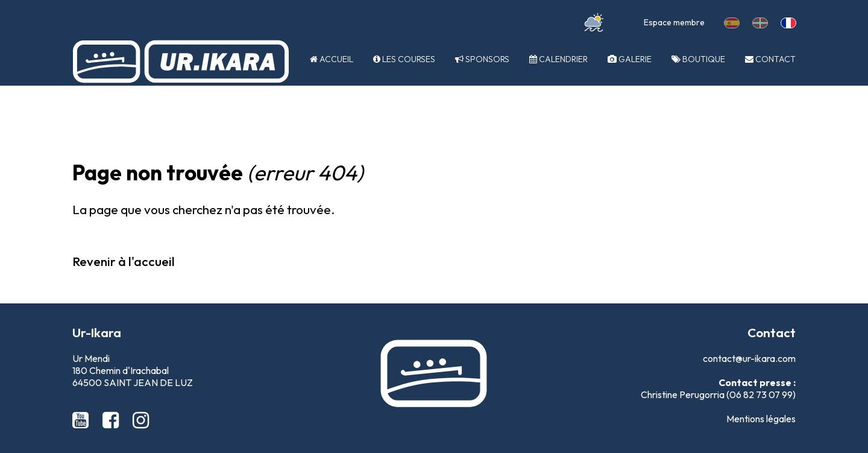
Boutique (698, 59)
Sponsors (482, 59)
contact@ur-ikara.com (749, 358)
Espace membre (674, 22)
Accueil (332, 59)
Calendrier (558, 59)
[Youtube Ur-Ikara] (83, 420)
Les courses (404, 59)
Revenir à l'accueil (124, 261)
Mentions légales (761, 419)
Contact (770, 59)
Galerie (630, 59)
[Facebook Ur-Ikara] (113, 420)
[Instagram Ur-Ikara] (141, 420)
